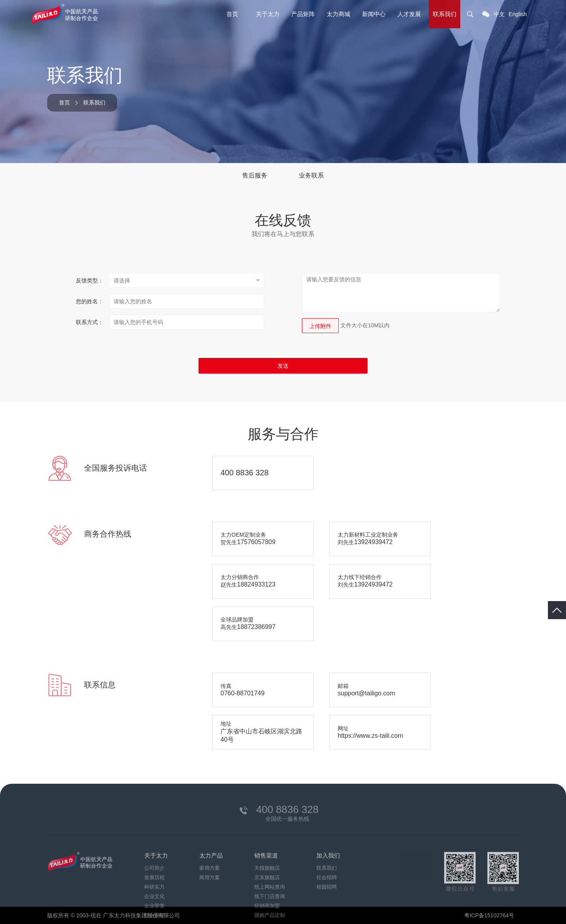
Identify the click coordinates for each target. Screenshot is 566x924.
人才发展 (409, 14)
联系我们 (445, 14)
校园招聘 (327, 909)
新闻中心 (374, 14)
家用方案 (209, 890)
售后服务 (255, 175)
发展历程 (154, 900)
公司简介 (154, 890)
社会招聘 (327, 900)
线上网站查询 (270, 909)
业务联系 (311, 175)
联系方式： (90, 322)
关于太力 (268, 14)
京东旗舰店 (267, 900)
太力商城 (338, 14)
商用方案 (209, 900)
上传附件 (320, 326)
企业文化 (154, 919)
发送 (283, 366)
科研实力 (154, 909)
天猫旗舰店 (267, 890)
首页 (232, 14)
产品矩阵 (303, 14)
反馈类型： (90, 280)
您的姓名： (90, 301)
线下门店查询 (270, 919)
